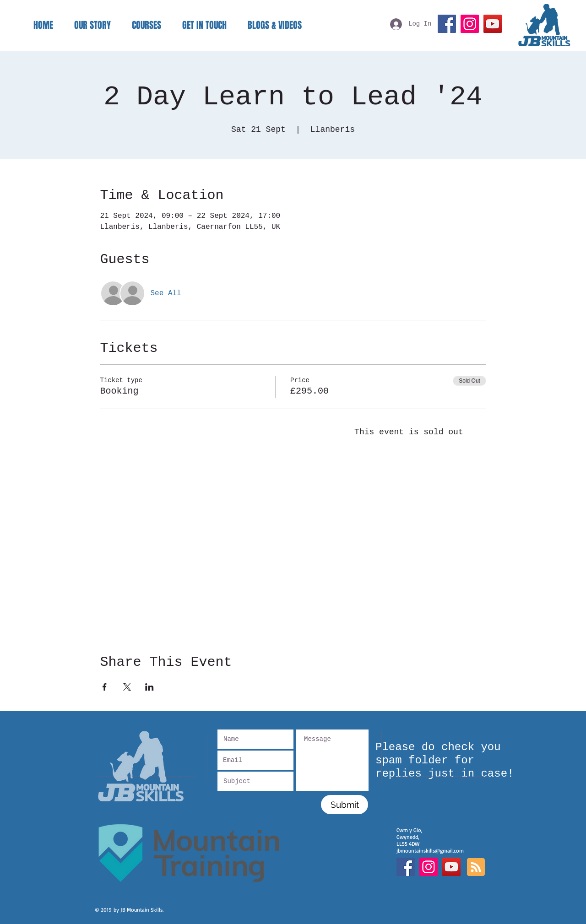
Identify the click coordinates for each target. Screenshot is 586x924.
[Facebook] (447, 24)
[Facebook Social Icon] (406, 867)
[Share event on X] (127, 687)
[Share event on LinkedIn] (149, 687)
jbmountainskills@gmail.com (430, 851)
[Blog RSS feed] (476, 867)
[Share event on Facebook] (105, 687)
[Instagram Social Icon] (429, 867)
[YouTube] (493, 24)
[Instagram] (470, 24)
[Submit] (345, 805)
